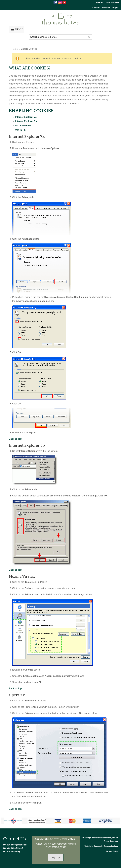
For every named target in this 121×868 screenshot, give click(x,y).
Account (96, 8)
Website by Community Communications (101, 846)
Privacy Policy (112, 851)
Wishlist (106, 8)
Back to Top (15, 439)
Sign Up (56, 858)
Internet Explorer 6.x (26, 121)
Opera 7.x (20, 130)
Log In (115, 8)
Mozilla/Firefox (23, 126)
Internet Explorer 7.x (26, 117)
